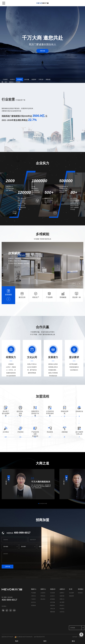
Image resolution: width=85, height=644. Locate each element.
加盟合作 (11, 84)
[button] (69, 283)
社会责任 (62, 611)
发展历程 (62, 599)
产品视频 (33, 596)
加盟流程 (34, 81)
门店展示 (33, 602)
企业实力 (12, 81)
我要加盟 (42, 53)
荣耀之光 (62, 602)
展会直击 (43, 602)
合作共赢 (27, 81)
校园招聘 (71, 599)
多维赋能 (20, 81)
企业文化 (33, 605)
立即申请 (10, 569)
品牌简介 (62, 596)
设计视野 (62, 605)
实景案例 (33, 608)
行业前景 (5, 81)
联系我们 (81, 592)
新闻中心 (43, 592)
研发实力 (62, 608)
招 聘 (71, 592)
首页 (6, 84)
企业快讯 (43, 596)
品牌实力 (62, 592)
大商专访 (33, 599)
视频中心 (34, 592)
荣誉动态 (43, 599)
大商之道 (41, 81)
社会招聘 (71, 596)
